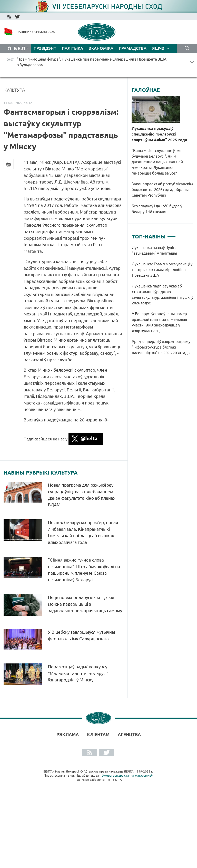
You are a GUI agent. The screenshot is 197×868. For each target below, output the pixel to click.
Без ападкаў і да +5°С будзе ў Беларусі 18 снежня (157, 209)
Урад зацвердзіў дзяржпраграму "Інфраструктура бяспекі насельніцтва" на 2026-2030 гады (162, 347)
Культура (14, 90)
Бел (20, 48)
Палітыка (72, 48)
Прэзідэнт (45, 48)
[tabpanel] (162, 303)
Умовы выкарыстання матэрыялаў (127, 775)
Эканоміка (101, 48)
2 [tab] (180, 235)
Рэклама (68, 734)
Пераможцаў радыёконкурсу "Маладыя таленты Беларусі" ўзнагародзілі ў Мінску (78, 673)
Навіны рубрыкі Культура (41, 473)
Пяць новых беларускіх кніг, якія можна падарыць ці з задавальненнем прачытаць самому (85, 604)
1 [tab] (171, 235)
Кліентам (98, 734)
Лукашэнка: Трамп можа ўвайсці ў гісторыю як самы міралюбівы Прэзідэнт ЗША (162, 270)
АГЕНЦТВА (129, 734)
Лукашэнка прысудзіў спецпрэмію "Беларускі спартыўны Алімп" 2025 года (159, 134)
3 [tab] (189, 235)
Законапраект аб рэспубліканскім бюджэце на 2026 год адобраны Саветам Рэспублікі (162, 190)
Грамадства (133, 48)
